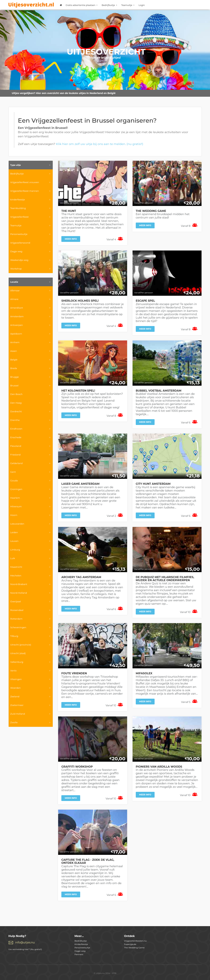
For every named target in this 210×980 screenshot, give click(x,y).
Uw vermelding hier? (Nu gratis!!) (25, 949)
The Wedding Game (134, 948)
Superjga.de (130, 944)
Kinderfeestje (81, 944)
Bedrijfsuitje (110, 5)
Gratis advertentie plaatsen (82, 5)
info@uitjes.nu (25, 942)
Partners (79, 954)
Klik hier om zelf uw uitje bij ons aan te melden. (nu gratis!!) (99, 144)
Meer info (71, 239)
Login (142, 5)
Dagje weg (80, 951)
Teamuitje (128, 5)
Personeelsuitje (82, 948)
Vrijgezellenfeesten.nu (135, 941)
